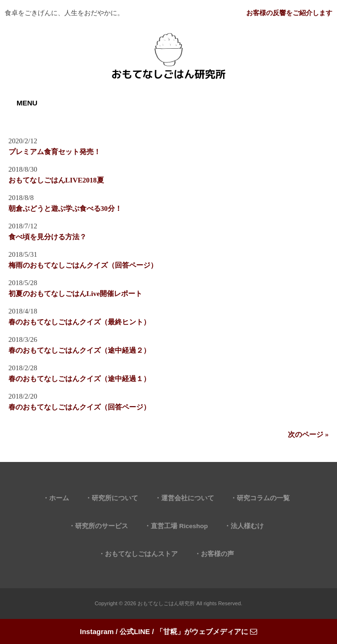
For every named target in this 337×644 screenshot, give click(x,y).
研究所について (115, 498)
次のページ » (308, 435)
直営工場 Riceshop (179, 526)
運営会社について (188, 498)
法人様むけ (247, 526)
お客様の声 (217, 554)
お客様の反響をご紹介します (289, 13)
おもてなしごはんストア (141, 554)
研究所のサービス (102, 526)
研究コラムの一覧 (263, 498)
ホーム (59, 498)
